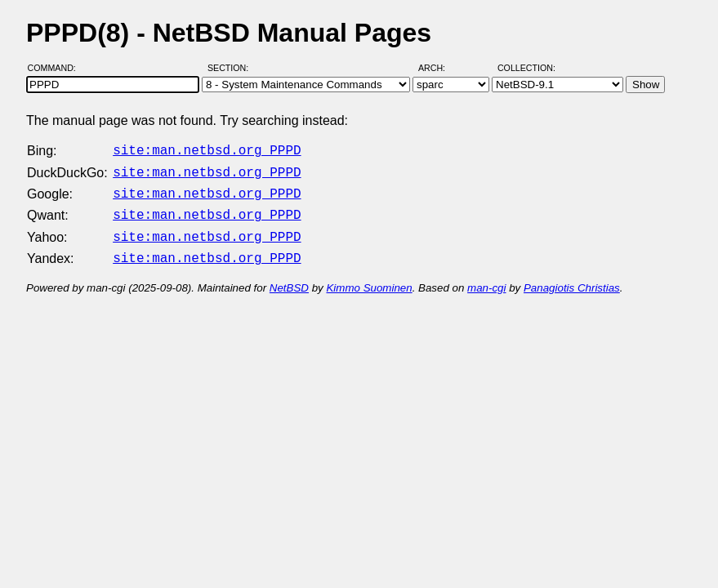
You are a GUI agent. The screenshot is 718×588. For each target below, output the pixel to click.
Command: (57, 68)
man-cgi (486, 278)
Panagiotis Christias (572, 278)
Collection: (526, 68)
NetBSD (289, 278)
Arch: (439, 68)
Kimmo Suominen (369, 278)
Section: (232, 68)
